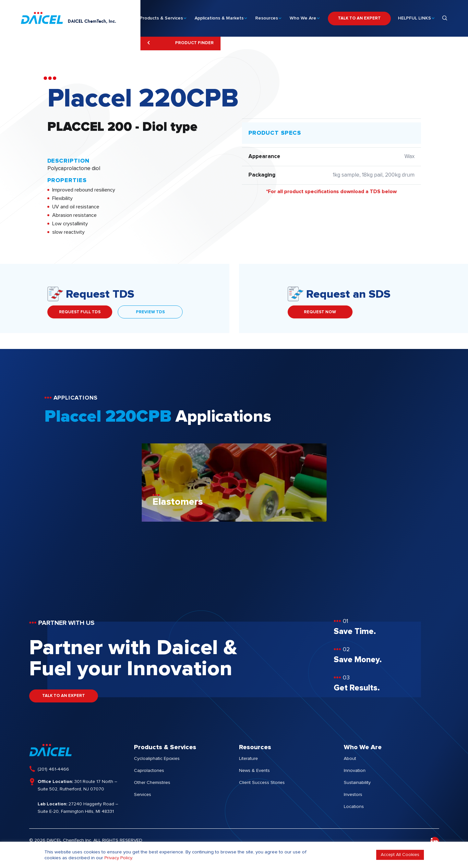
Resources (267, 17)
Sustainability (357, 783)
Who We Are (303, 17)
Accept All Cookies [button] (400, 855)
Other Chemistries (152, 783)
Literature (248, 759)
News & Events (254, 771)
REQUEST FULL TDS (80, 312)
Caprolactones (149, 771)
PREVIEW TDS (150, 312)
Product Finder (180, 43)
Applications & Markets (219, 17)
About (350, 759)
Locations (354, 807)
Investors (353, 795)
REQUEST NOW (320, 312)
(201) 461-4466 (53, 769)
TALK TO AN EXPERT (359, 17)
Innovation (355, 771)
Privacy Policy (118, 858)
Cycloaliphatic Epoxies (157, 759)
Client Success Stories (262, 783)
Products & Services (161, 17)
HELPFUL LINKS (414, 17)
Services (143, 795)
